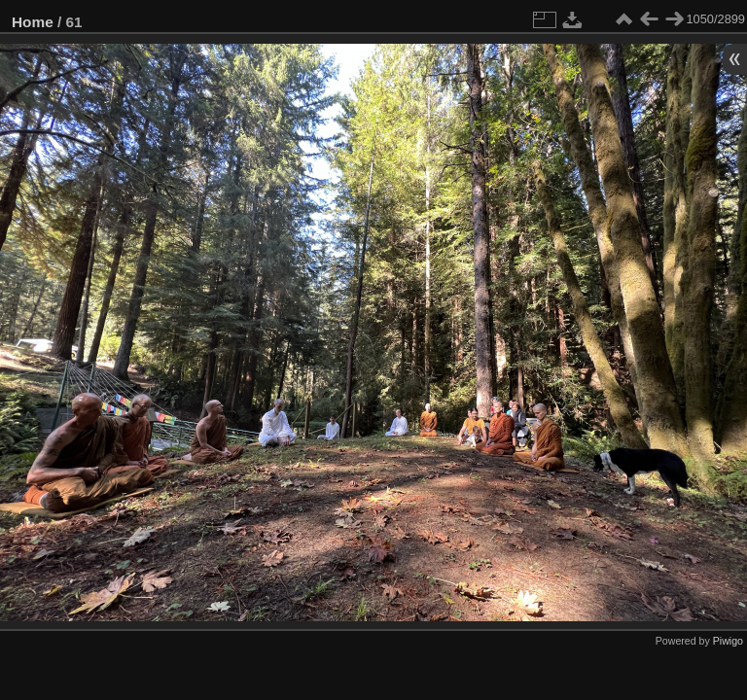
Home (33, 22)
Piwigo (728, 641)
